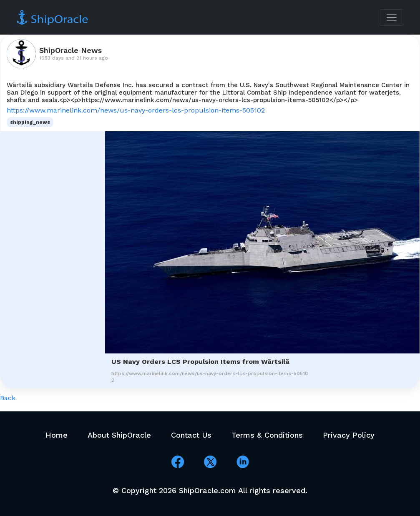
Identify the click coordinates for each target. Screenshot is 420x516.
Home (57, 435)
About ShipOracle (119, 435)
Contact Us (191, 435)
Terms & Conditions (267, 435)
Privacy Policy (349, 435)
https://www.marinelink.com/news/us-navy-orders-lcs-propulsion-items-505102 (136, 110)
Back (8, 398)
